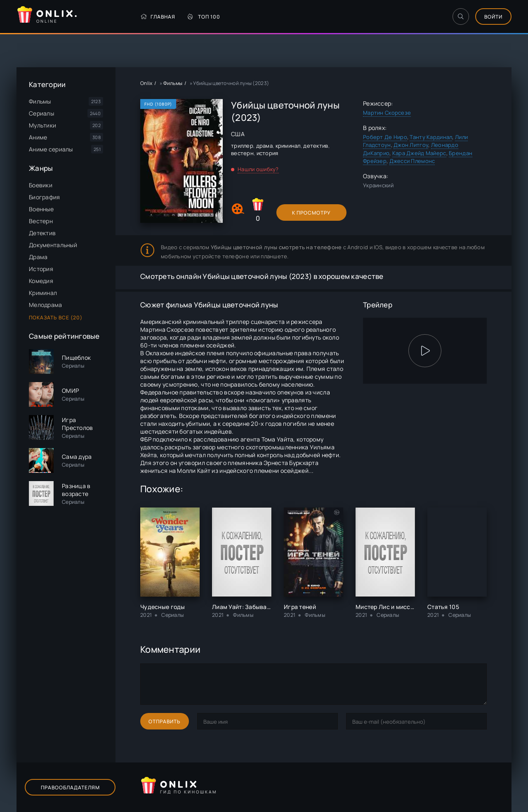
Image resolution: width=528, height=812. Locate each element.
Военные (41, 209)
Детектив (42, 233)
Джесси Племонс (412, 161)
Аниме (38, 137)
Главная (158, 17)
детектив (316, 146)
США (238, 134)
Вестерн (41, 221)
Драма (38, 257)
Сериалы (41, 113)
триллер (242, 146)
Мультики (42, 125)
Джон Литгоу (411, 145)
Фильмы (40, 101)
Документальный (53, 245)
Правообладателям (70, 787)
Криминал (43, 293)
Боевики (41, 185)
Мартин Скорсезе (387, 113)
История (41, 269)
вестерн (242, 153)
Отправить (165, 721)
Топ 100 (204, 17)
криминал (288, 146)
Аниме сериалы (51, 149)
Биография (45, 197)
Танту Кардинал (431, 137)
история (268, 153)
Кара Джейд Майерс (419, 153)
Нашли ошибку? (258, 169)
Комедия (41, 281)
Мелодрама (46, 305)
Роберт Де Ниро (385, 137)
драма (264, 146)
